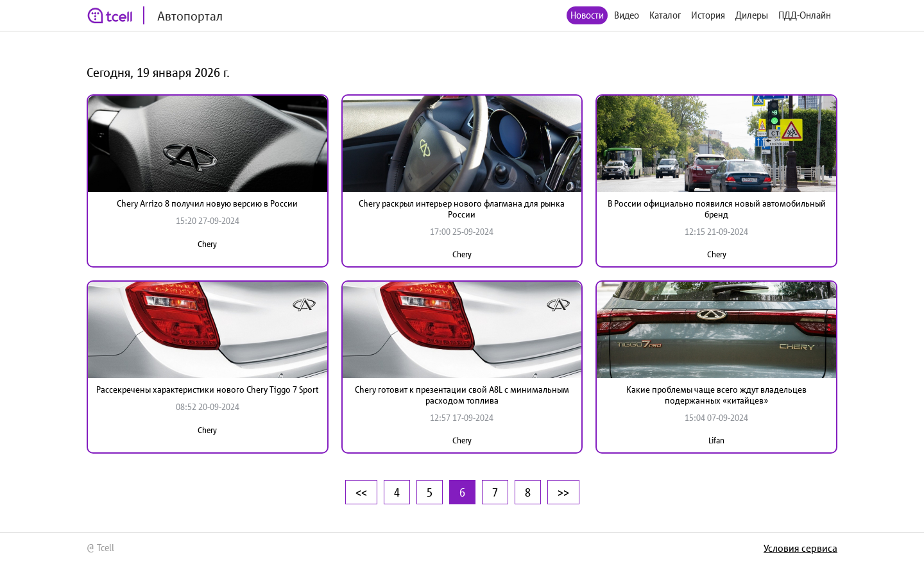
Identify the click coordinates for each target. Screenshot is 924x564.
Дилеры (752, 15)
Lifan (716, 440)
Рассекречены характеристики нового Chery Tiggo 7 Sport (208, 389)
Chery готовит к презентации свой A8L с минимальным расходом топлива (462, 395)
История (708, 15)
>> (563, 492)
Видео (627, 15)
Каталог (665, 15)
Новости (587, 15)
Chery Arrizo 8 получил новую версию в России (207, 203)
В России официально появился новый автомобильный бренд (717, 209)
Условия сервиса (800, 548)
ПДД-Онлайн (805, 15)
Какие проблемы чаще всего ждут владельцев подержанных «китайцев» (716, 395)
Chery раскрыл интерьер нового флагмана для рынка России (462, 209)
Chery (207, 244)
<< (361, 492)
